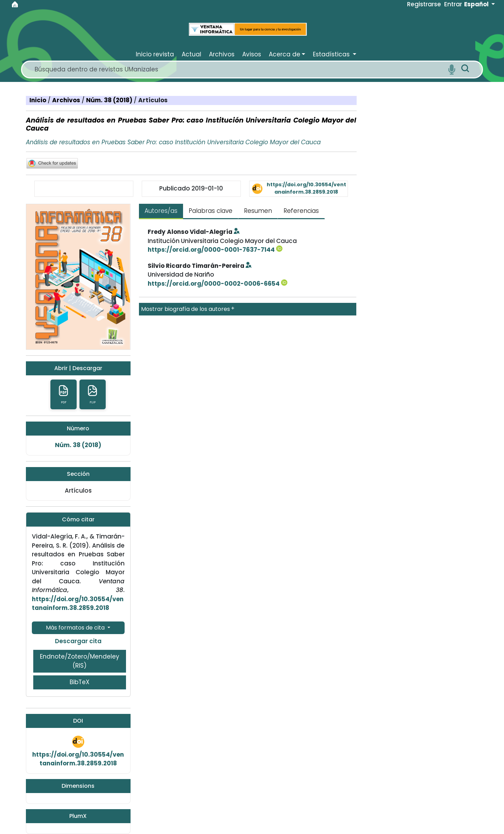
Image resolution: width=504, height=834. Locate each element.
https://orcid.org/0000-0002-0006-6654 (218, 284)
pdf (64, 394)
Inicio (38, 100)
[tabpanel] (248, 272)
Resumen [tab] (258, 211)
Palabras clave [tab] (211, 211)
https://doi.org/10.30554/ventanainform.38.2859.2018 (306, 188)
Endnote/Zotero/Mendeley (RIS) (80, 661)
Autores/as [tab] (161, 211)
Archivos (67, 100)
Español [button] (477, 4)
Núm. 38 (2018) (110, 100)
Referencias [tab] (301, 211)
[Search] (239, 69)
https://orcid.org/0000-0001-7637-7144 (215, 250)
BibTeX (80, 682)
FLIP (93, 394)
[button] (288, 54)
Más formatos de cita (76, 628)
